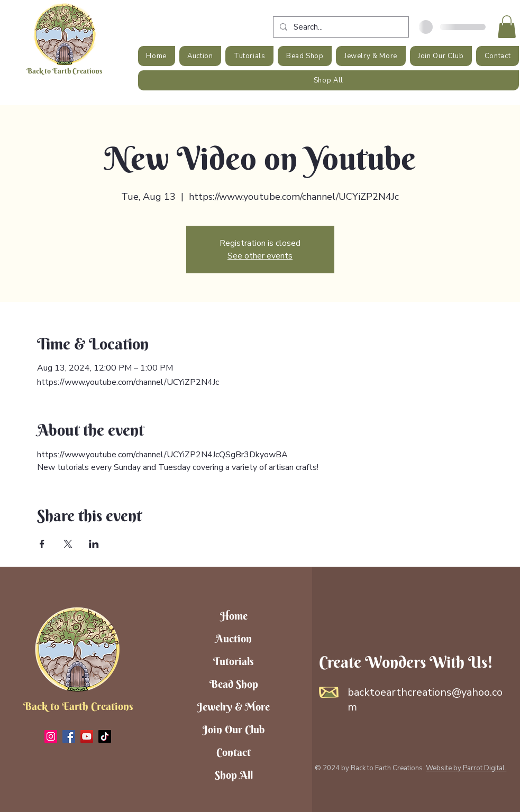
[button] (507, 27)
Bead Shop (234, 684)
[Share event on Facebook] (42, 544)
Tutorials (234, 661)
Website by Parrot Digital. (466, 768)
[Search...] (340, 27)
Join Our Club (234, 729)
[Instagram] (51, 736)
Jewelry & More (234, 707)
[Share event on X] (68, 544)
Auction (234, 638)
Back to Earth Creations (64, 71)
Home (234, 616)
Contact (234, 752)
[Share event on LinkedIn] (94, 544)
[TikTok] (105, 736)
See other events (260, 256)
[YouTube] (87, 736)
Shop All (234, 775)
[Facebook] (69, 736)
